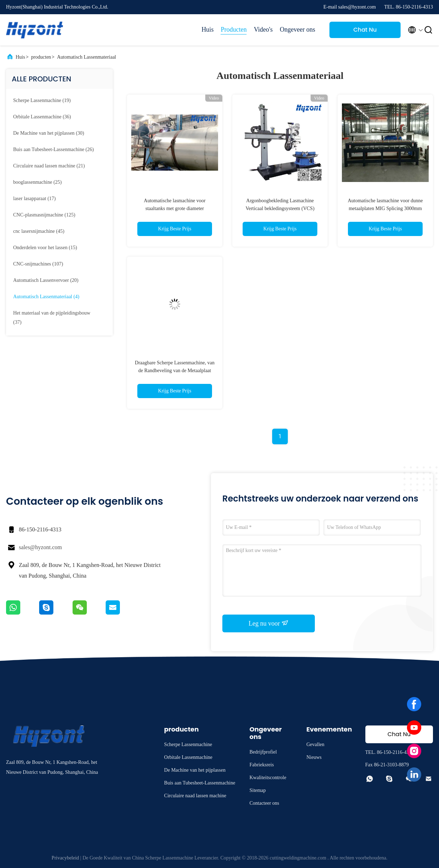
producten (41, 57)
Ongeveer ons (298, 30)
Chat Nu (365, 30)
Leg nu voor (269, 623)
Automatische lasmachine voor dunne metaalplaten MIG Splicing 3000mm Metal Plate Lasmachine (385, 208)
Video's (263, 30)
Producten (234, 30)
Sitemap (258, 790)
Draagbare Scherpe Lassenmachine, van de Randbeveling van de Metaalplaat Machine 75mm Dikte (175, 371)
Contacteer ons (264, 803)
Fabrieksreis (261, 765)
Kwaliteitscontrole (268, 778)
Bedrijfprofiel (263, 752)
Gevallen (315, 744)
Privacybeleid (65, 858)
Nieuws (314, 757)
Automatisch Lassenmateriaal (86, 57)
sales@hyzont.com (40, 547)
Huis (207, 30)
